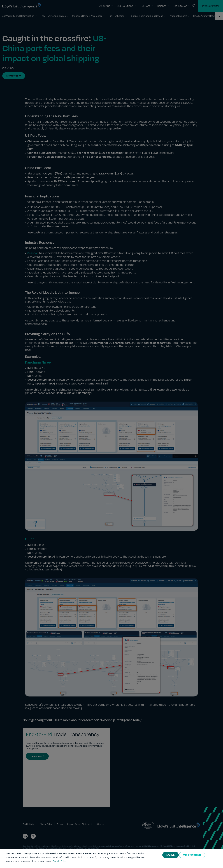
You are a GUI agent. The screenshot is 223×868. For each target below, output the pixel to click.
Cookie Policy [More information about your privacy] (60, 861)
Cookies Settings (192, 855)
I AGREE (171, 855)
